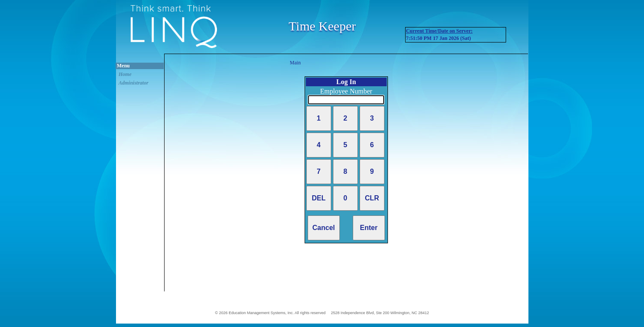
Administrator (133, 83)
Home (125, 74)
